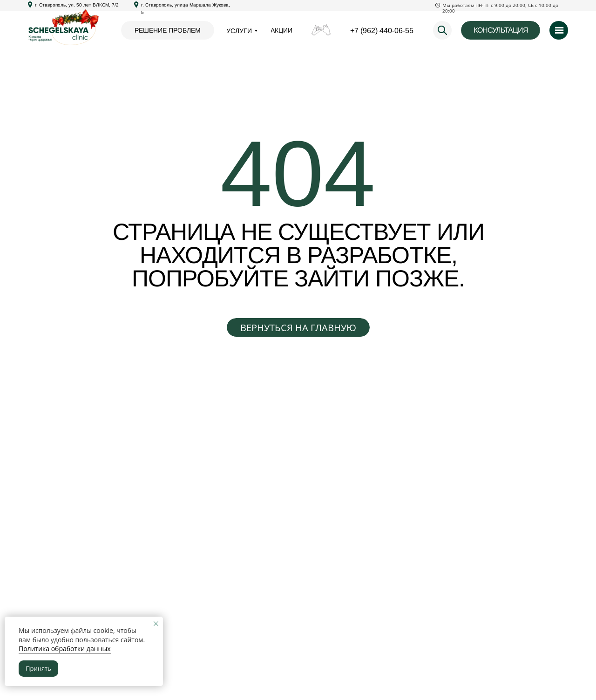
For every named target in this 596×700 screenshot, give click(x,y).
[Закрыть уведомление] (156, 624)
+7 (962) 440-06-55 (382, 31)
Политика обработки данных (65, 649)
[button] (501, 30)
